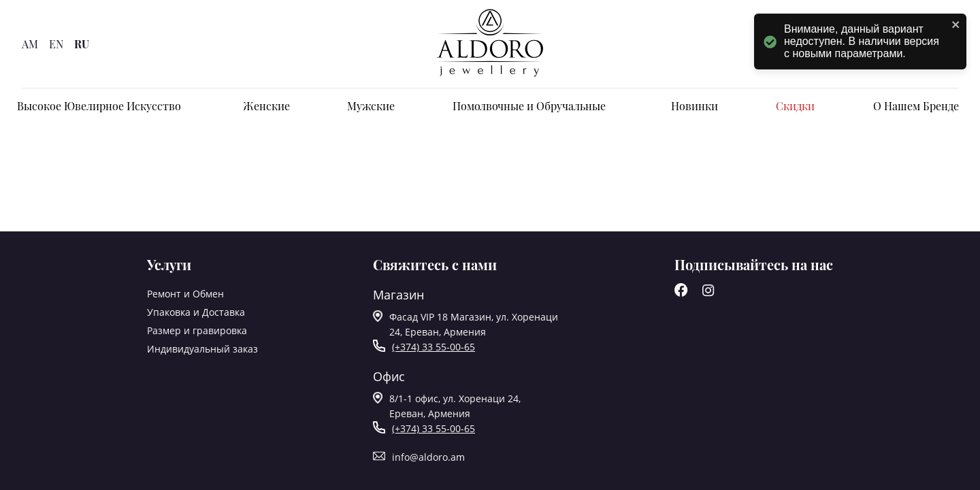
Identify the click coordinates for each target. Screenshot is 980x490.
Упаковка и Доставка (196, 312)
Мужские (371, 106)
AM (30, 44)
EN (56, 44)
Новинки (695, 106)
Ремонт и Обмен (185, 294)
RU (82, 44)
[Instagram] (708, 293)
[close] (956, 26)
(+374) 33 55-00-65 (434, 347)
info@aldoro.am (428, 457)
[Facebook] (681, 293)
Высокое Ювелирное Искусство (99, 106)
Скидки (795, 106)
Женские (266, 106)
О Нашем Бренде (916, 106)
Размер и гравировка (197, 330)
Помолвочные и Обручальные (529, 106)
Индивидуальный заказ (202, 349)
